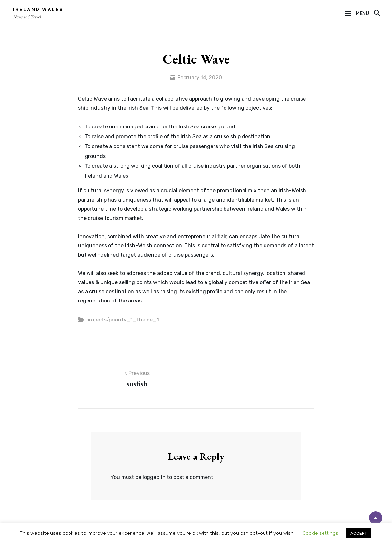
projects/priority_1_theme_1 (123, 320)
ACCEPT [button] (359, 533)
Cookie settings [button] (320, 533)
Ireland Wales (38, 10)
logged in (154, 477)
